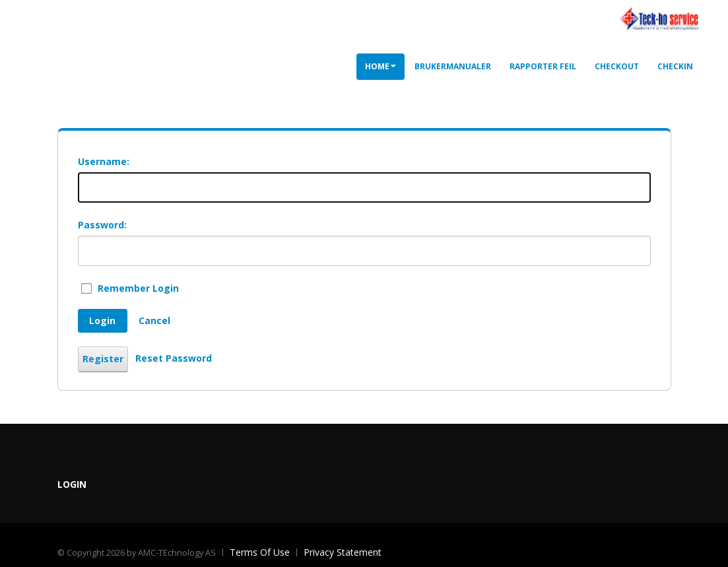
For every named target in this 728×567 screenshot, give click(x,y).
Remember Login (138, 288)
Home (381, 66)
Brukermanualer (453, 66)
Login (102, 320)
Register (103, 359)
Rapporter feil (543, 66)
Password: (102, 225)
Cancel (154, 320)
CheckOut (617, 66)
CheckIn (675, 66)
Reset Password (174, 358)
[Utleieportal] (659, 18)
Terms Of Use (260, 552)
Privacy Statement (343, 552)
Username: (104, 161)
